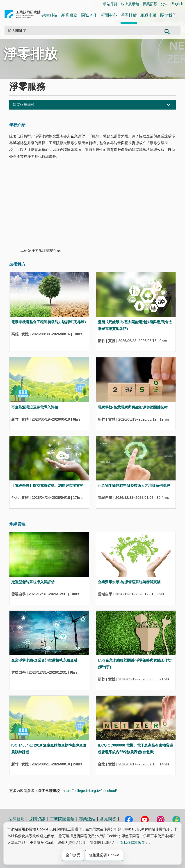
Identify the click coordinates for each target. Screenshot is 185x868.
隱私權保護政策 (132, 843)
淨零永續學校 (24, 105)
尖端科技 (49, 15)
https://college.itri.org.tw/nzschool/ (90, 791)
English (177, 4)
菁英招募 (150, 4)
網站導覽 (110, 4)
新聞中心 (109, 15)
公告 (164, 4)
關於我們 (168, 15)
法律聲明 (16, 819)
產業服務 (69, 15)
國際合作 (89, 15)
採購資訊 (37, 819)
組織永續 (148, 15)
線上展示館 (130, 4)
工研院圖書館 (62, 819)
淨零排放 (129, 15)
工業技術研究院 (23, 15)
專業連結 (87, 819)
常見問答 (108, 819)
